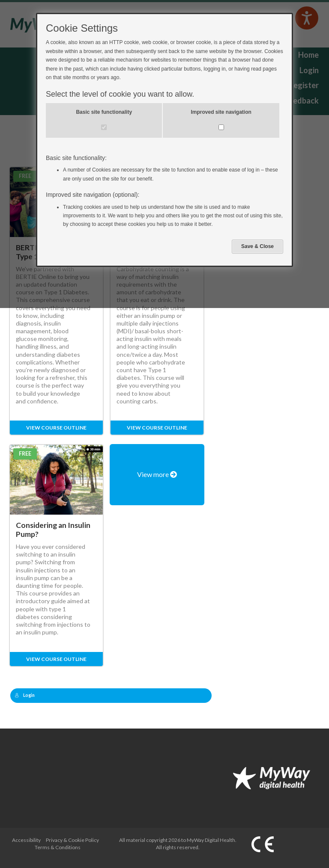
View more (157, 474)
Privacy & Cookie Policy (72, 840)
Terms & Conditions (58, 847)
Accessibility (26, 840)
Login (25, 695)
